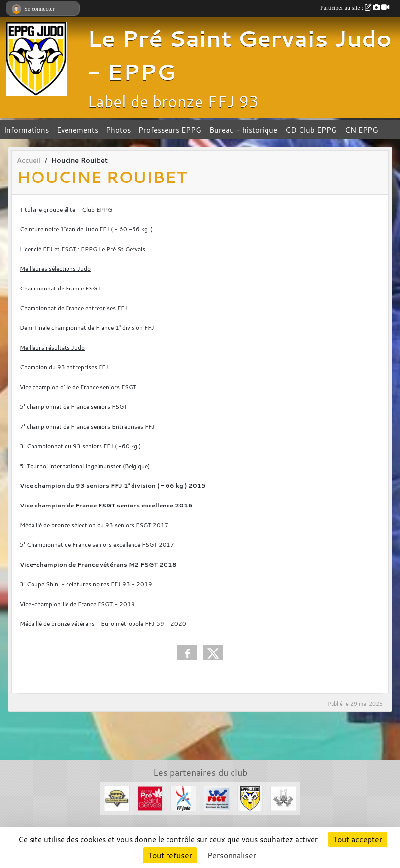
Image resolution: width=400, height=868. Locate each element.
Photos (118, 130)
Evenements (77, 130)
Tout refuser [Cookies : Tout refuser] (170, 855)
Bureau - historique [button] (243, 130)
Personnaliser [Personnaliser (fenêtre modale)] (232, 855)
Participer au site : (355, 8)
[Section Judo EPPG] (250, 797)
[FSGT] (217, 797)
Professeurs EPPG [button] (170, 130)
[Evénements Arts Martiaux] (283, 797)
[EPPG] (117, 797)
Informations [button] (26, 130)
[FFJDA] (183, 797)
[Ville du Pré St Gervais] (150, 797)
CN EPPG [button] (362, 130)
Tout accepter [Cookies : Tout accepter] (358, 839)
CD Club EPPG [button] (311, 130)
